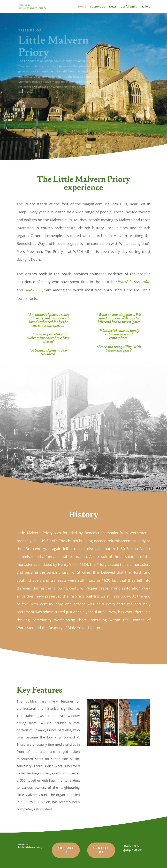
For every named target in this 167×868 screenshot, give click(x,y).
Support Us (98, 7)
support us (66, 850)
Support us (34, 103)
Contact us (101, 850)
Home (82, 7)
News (113, 7)
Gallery (146, 7)
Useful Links (129, 7)
